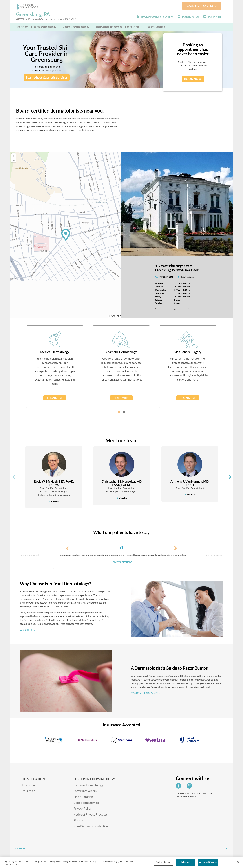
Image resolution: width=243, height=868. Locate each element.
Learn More (55, 398)
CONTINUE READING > (145, 693)
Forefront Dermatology (88, 785)
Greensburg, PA (46, 16)
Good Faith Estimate (86, 803)
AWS (113, 316)
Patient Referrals (156, 27)
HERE (118, 316)
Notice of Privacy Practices (91, 814)
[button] (119, 412)
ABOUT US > (28, 630)
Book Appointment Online (157, 16)
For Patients (134, 27)
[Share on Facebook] (179, 787)
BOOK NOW (193, 79)
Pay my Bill (215, 16)
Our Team (22, 27)
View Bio (54, 501)
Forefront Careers (85, 791)
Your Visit (28, 791)
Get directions (187, 277)
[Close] (238, 862)
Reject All (185, 862)
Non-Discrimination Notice (91, 826)
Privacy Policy (82, 808)
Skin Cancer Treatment (109, 27)
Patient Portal (190, 16)
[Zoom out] (14, 160)
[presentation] (14, 477)
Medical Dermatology (45, 27)
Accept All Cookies (208, 862)
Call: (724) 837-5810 (202, 6)
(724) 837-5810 (166, 277)
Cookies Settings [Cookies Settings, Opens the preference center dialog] (163, 862)
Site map (79, 820)
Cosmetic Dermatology (78, 27)
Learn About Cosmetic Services (47, 78)
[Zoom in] (14, 156)
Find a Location (83, 797)
